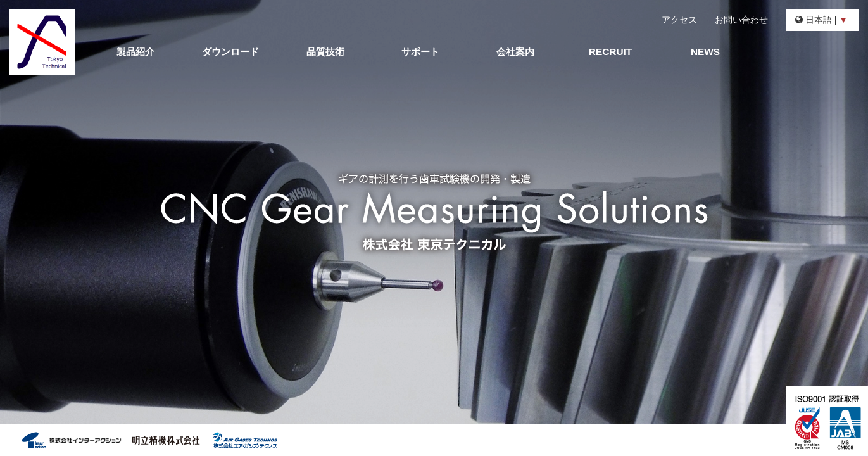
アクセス (679, 20)
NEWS (705, 52)
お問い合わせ (741, 20)
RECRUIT (610, 52)
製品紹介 (135, 52)
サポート (420, 52)
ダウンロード (230, 52)
